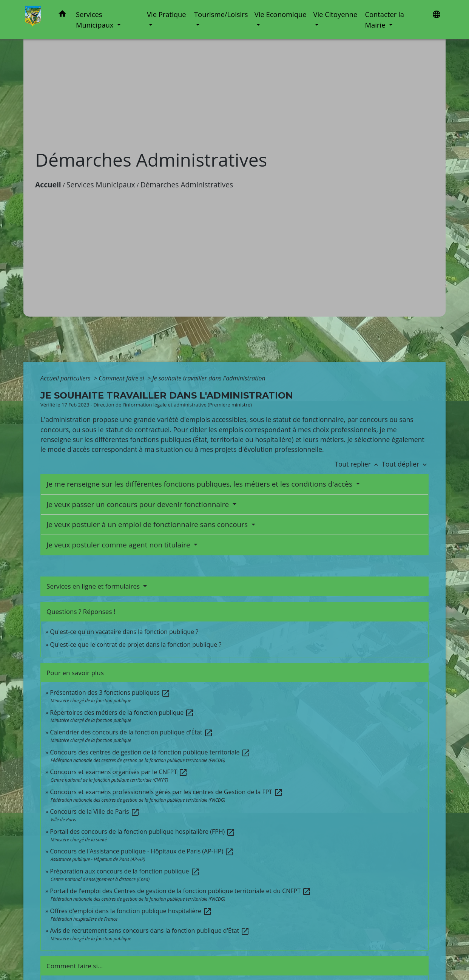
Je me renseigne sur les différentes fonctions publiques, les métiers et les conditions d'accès (200, 484)
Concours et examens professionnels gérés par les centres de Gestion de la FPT (166, 792)
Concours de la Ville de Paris (95, 812)
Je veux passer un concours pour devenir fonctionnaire (139, 504)
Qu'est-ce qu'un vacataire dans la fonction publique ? (124, 632)
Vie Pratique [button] (167, 14)
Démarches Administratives (187, 185)
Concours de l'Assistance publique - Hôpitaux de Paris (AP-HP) (142, 851)
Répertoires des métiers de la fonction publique (122, 713)
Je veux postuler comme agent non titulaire (119, 545)
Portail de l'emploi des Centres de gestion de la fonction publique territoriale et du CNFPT (181, 891)
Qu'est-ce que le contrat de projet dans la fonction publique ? (136, 645)
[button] (62, 15)
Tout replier (358, 464)
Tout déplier (405, 464)
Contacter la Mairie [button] (384, 19)
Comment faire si (122, 378)
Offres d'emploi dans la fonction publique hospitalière (131, 911)
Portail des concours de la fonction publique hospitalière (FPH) (143, 832)
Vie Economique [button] (281, 14)
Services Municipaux (101, 185)
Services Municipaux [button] (96, 19)
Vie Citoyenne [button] (335, 14)
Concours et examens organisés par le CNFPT (119, 772)
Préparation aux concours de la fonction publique (125, 871)
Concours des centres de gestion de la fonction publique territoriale (150, 752)
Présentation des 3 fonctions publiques (110, 692)
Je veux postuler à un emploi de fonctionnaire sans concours (148, 524)
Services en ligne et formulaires (94, 586)
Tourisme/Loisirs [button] (221, 14)
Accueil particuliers (66, 378)
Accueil (48, 185)
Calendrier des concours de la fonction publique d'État (131, 732)
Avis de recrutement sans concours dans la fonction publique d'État (150, 931)
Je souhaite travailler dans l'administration (209, 378)
